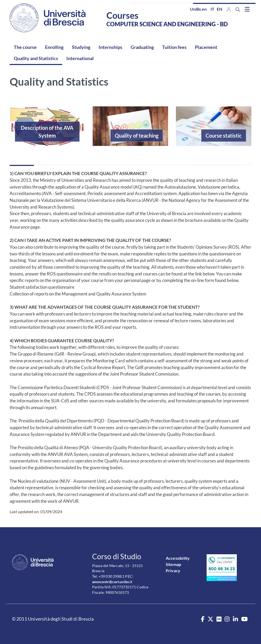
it (212, 9)
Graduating (142, 47)
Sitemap (173, 564)
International (80, 58)
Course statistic (224, 136)
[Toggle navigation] (247, 9)
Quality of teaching (137, 136)
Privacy (173, 571)
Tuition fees (174, 47)
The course (25, 47)
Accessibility (178, 558)
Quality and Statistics (36, 58)
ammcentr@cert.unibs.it (112, 582)
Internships (110, 47)
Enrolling (54, 47)
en (219, 9)
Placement (206, 47)
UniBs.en (198, 9)
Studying (81, 47)
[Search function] (238, 9)
